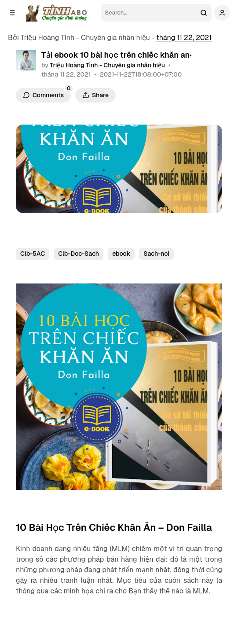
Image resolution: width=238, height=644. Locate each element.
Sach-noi (156, 254)
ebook (121, 254)
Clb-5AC (33, 254)
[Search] (148, 13)
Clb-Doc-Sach (79, 254)
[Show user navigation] (222, 13)
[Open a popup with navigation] (12, 13)
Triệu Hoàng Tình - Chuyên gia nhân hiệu (107, 65)
